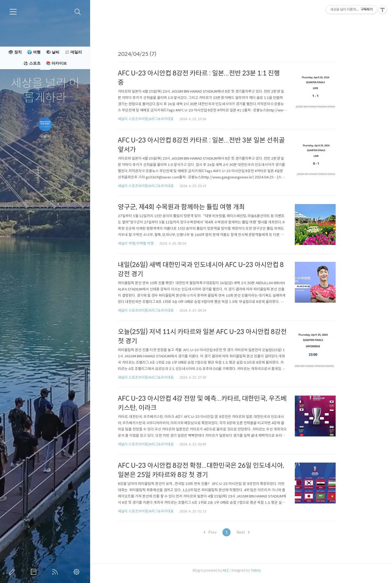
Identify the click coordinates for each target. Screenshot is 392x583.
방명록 (35, 572)
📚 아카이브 (56, 63)
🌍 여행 (34, 52)
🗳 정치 (15, 52)
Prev (224, 532)
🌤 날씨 (53, 52)
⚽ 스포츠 (32, 63)
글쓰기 (13, 572)
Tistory (270, 570)
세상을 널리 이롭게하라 (45, 91)
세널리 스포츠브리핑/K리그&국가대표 (160, 119)
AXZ (240, 570)
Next (258, 532)
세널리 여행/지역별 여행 (150, 243)
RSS (56, 572)
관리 (78, 572)
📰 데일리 (73, 52)
